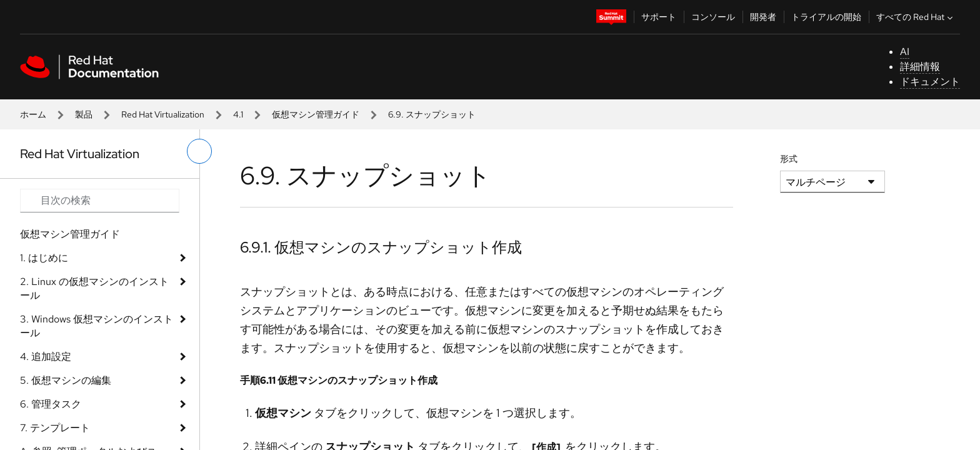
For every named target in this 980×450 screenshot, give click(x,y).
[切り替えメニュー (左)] (199, 151)
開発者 (763, 17)
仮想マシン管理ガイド (316, 114)
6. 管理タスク (51, 404)
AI (905, 52)
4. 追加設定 (46, 357)
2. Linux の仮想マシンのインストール (94, 288)
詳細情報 (920, 67)
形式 (789, 159)
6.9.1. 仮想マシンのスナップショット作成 (381, 247)
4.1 (238, 114)
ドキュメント (930, 82)
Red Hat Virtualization (163, 114)
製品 (84, 114)
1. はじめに (44, 258)
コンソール (713, 17)
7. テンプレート (55, 428)
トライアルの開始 (826, 17)
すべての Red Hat (916, 17)
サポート (659, 17)
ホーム (33, 114)
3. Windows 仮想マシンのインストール (97, 326)
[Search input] (100, 201)
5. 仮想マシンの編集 (66, 380)
